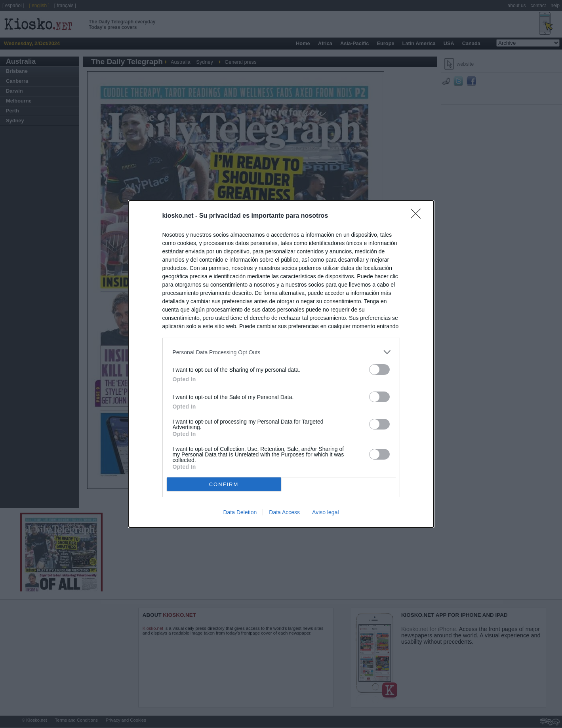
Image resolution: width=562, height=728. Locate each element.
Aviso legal (325, 512)
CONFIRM (224, 484)
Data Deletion (240, 512)
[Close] (418, 216)
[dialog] (281, 364)
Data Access (284, 512)
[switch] (379, 370)
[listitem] (281, 352)
